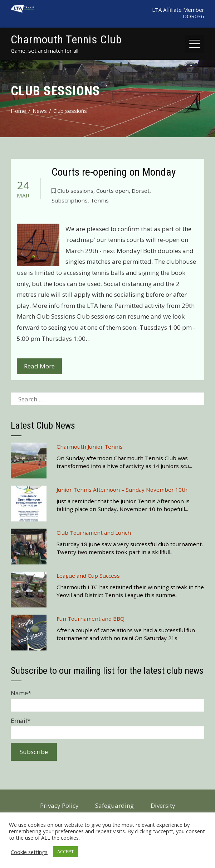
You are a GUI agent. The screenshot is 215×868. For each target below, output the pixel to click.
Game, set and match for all (45, 51)
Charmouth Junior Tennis (90, 447)
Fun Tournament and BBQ (91, 619)
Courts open (113, 191)
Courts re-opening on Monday (114, 172)
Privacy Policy (59, 805)
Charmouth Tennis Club (66, 39)
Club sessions (75, 191)
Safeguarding (114, 805)
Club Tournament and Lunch (94, 533)
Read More (39, 366)
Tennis (100, 200)
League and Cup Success (88, 576)
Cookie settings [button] (29, 852)
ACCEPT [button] (65, 852)
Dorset (141, 191)
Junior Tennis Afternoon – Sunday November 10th (122, 490)
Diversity (163, 805)
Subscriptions (70, 200)
